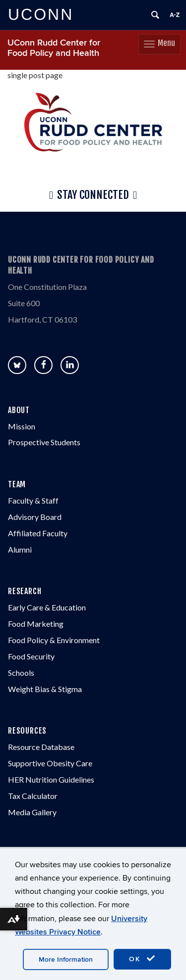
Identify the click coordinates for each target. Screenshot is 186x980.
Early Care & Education (47, 607)
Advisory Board (35, 517)
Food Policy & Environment (54, 640)
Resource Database (41, 747)
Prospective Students (44, 442)
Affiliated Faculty (38, 533)
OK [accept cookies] (142, 959)
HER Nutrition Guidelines (51, 779)
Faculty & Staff (33, 500)
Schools (21, 673)
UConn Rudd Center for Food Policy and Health (54, 48)
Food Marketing (36, 624)
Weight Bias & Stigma (45, 689)
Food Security (31, 656)
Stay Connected (93, 195)
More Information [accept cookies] (66, 959)
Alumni (20, 549)
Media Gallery (32, 812)
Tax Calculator (33, 796)
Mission (22, 426)
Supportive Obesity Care (50, 763)
